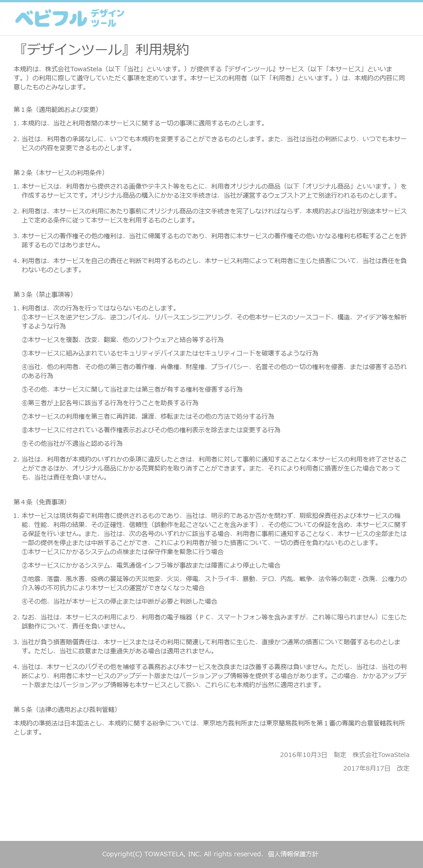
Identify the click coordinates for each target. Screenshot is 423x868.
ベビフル (70, 19)
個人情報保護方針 (293, 854)
